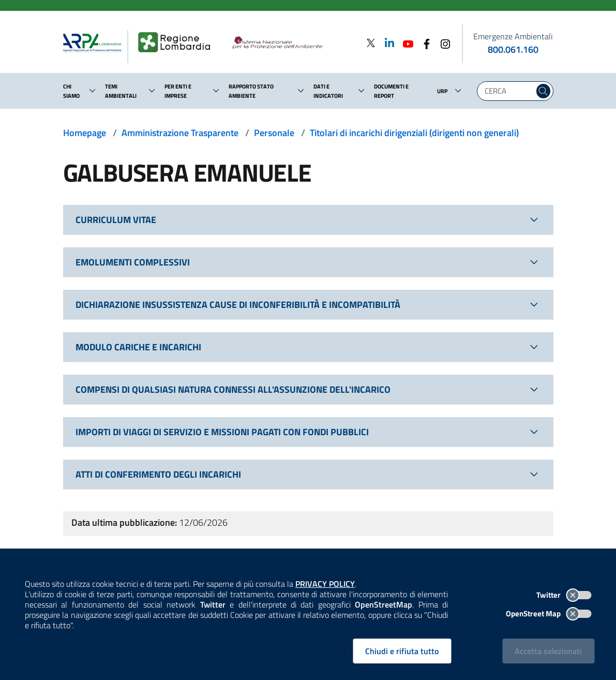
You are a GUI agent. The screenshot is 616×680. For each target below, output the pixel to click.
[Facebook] (424, 43)
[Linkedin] (386, 43)
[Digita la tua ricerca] (508, 91)
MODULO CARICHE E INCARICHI (138, 347)
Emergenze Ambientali (513, 36)
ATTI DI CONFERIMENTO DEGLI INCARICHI (158, 474)
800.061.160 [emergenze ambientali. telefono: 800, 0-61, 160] (513, 49)
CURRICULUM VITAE (116, 220)
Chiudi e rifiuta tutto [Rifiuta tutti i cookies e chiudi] (402, 651)
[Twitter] (371, 43)
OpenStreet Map (549, 614)
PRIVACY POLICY (325, 584)
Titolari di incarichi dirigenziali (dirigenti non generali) (414, 133)
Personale (274, 133)
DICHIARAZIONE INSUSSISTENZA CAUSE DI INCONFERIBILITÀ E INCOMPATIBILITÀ (238, 305)
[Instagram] (442, 43)
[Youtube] (405, 43)
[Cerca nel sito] (543, 91)
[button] (93, 91)
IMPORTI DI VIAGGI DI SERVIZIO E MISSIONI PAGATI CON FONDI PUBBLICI (222, 432)
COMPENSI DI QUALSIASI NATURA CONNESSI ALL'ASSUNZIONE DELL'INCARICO (233, 389)
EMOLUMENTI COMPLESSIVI (133, 262)
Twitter (564, 595)
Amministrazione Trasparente (180, 133)
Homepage (85, 133)
